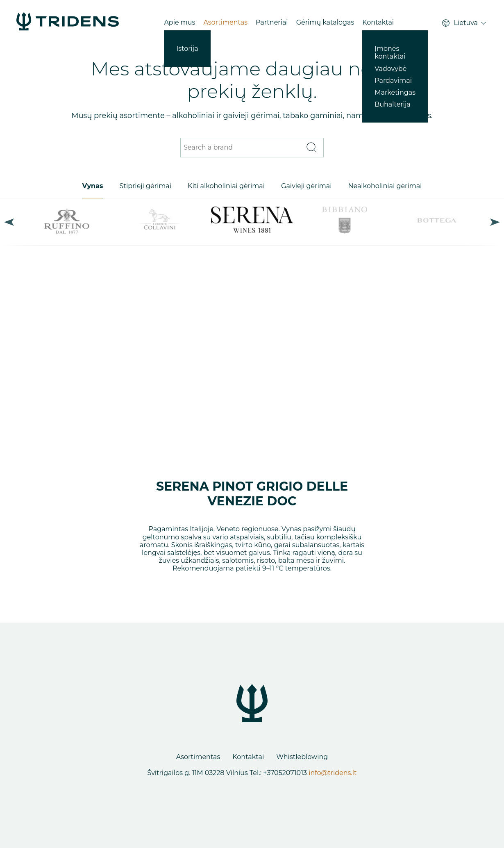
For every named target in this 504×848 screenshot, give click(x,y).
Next (495, 222)
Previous (9, 222)
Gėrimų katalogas (325, 22)
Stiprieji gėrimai (145, 186)
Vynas (93, 186)
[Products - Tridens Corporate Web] (68, 22)
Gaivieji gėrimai (306, 186)
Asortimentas (225, 22)
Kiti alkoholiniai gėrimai (226, 186)
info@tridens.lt (333, 773)
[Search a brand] (242, 148)
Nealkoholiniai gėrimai (385, 186)
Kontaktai (378, 22)
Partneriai (272, 22)
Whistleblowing (302, 757)
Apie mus (179, 22)
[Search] (311, 148)
